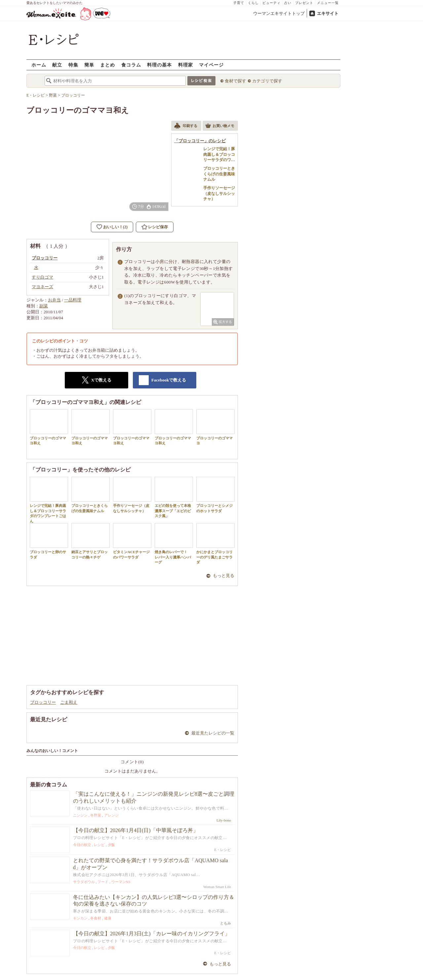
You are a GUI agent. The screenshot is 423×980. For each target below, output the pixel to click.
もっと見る (224, 576)
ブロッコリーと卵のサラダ (49, 541)
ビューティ (271, 3)
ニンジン (80, 815)
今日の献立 (82, 845)
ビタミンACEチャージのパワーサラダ (132, 541)
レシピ (99, 845)
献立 (57, 65)
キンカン (80, 918)
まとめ (108, 65)
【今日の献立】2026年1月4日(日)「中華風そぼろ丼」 (136, 830)
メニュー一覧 (328, 3)
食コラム (131, 65)
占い (288, 3)
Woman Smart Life (217, 887)
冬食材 (96, 918)
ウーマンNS (121, 882)
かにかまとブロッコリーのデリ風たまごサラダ (215, 544)
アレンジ (111, 815)
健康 (108, 918)
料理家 (186, 65)
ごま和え (69, 702)
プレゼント (304, 3)
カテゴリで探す (267, 81)
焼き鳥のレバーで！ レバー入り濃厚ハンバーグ (174, 544)
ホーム (39, 65)
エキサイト (328, 13)
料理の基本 (159, 65)
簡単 (89, 65)
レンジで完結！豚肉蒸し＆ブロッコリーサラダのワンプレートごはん (49, 500)
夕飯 (111, 845)
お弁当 (54, 300)
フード (103, 882)
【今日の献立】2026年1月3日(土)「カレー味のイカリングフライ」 (152, 934)
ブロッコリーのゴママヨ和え (49, 427)
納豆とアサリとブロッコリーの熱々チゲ (91, 541)
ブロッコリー (43, 702)
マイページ (211, 65)
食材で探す (235, 81)
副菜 (44, 306)
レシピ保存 (158, 227)
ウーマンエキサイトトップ (279, 13)
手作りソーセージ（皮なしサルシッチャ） (132, 495)
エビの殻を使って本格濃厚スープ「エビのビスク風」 (174, 497)
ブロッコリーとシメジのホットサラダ (215, 495)
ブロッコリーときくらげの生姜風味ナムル (91, 495)
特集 (73, 65)
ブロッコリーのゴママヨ (215, 427)
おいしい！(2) (115, 227)
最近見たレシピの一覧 (213, 733)
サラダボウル (84, 882)
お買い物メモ (220, 126)
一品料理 (73, 300)
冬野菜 (96, 815)
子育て (239, 3)
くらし (253, 3)
